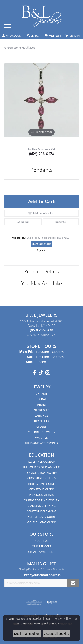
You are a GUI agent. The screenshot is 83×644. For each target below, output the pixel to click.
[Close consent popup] (76, 619)
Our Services (41, 546)
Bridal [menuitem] (41, 399)
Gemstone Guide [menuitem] (42, 489)
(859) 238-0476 (42, 154)
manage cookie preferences (40, 623)
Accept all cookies (57, 634)
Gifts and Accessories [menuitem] (42, 443)
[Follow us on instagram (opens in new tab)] (48, 373)
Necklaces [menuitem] (42, 410)
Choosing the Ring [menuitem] (42, 478)
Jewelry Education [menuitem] (41, 462)
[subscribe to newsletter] (73, 583)
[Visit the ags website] (34, 602)
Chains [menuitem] (41, 427)
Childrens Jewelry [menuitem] (41, 432)
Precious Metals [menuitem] (42, 495)
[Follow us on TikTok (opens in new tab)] (41, 373)
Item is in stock (42, 244)
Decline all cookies (27, 634)
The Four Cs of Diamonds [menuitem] (41, 467)
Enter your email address (41, 575)
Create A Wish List (41, 552)
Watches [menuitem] (41, 438)
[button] (13, 36)
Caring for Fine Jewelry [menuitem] (42, 500)
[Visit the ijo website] (52, 602)
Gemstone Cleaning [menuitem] (41, 511)
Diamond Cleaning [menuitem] (41, 506)
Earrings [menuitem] (42, 416)
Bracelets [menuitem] (41, 421)
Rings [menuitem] (41, 404)
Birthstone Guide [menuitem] (41, 484)
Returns (61, 222)
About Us (41, 541)
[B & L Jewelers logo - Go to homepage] (42, 16)
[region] (41, 100)
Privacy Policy (61, 619)
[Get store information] (41, 335)
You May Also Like (41, 283)
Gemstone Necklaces (21, 48)
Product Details (41, 271)
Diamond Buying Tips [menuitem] (42, 473)
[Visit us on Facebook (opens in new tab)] (35, 373)
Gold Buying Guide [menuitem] (42, 522)
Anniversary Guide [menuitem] (42, 517)
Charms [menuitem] (41, 393)
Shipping (23, 222)
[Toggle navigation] (8, 26)
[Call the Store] (42, 330)
